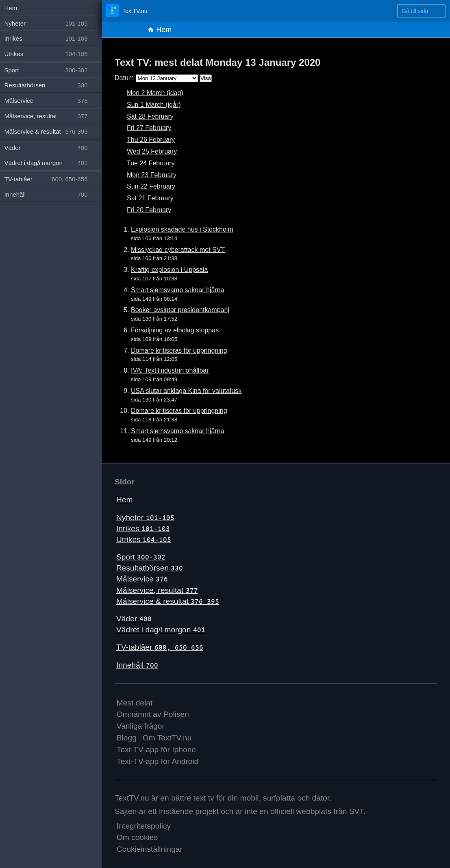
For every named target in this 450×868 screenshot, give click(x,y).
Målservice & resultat (168, 601)
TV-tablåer (160, 647)
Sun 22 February (151, 186)
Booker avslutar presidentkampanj (180, 310)
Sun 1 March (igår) (154, 105)
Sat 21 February (150, 198)
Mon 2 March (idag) (155, 93)
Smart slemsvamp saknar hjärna (177, 290)
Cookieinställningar (150, 849)
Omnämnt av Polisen (153, 714)
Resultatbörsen (150, 568)
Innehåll (137, 665)
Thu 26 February (151, 140)
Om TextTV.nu (167, 738)
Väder (134, 619)
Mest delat (135, 703)
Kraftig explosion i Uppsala (169, 270)
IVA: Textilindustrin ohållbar (170, 370)
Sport (141, 557)
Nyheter (145, 518)
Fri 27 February (149, 128)
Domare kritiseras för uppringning (179, 350)
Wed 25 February (152, 151)
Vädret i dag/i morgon (161, 630)
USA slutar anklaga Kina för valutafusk (186, 391)
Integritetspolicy (144, 826)
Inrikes (143, 528)
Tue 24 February (151, 163)
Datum (124, 78)
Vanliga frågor (141, 726)
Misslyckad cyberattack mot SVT (178, 250)
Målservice (142, 579)
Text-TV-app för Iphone (156, 750)
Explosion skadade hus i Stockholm (182, 229)
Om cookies (137, 837)
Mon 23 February (152, 175)
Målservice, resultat (157, 590)
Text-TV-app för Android (158, 761)
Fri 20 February (149, 210)
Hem (160, 30)
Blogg (127, 738)
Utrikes (144, 539)
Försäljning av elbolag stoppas (175, 330)
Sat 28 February (150, 116)
